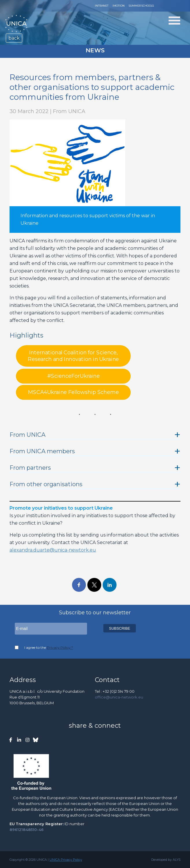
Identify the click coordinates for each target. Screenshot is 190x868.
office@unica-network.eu (119, 697)
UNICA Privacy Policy (66, 860)
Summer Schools (141, 6)
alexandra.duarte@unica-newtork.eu (53, 550)
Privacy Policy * (60, 647)
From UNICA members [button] (42, 451)
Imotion (119, 6)
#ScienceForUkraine (73, 376)
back (14, 38)
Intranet (102, 6)
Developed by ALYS (166, 860)
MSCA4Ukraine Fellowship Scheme (73, 392)
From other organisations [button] (46, 484)
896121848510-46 (27, 830)
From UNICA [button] (27, 435)
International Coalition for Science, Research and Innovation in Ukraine (73, 356)
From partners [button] (30, 468)
